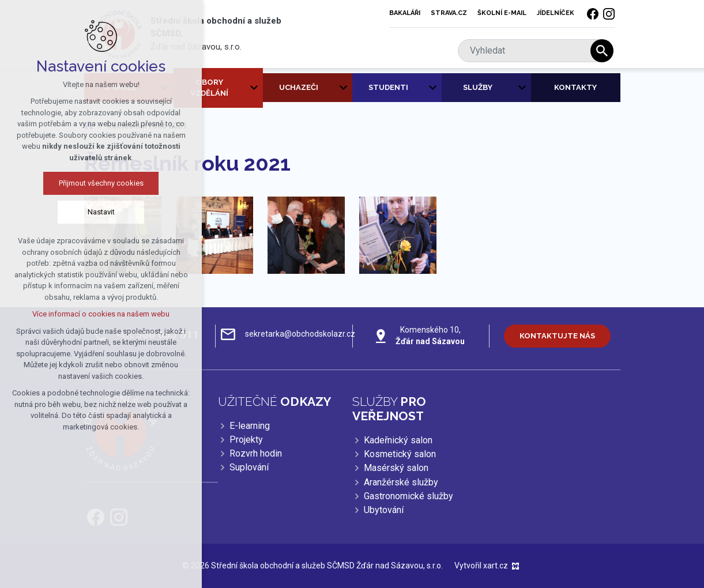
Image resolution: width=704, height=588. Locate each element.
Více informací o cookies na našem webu (86, 314)
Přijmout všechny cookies (86, 183)
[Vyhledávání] (602, 51)
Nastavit (86, 212)
